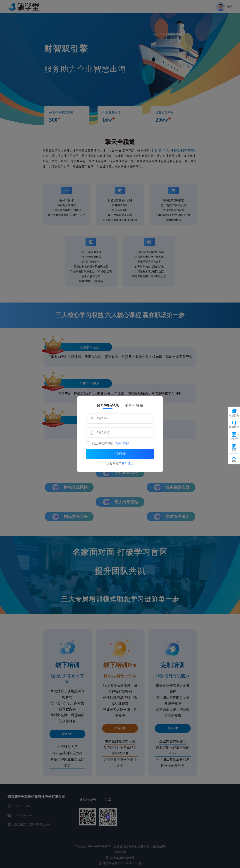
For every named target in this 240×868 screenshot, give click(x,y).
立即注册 (127, 463)
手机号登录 (134, 405)
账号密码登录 (108, 405)
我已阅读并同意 (111, 443)
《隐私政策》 (122, 443)
